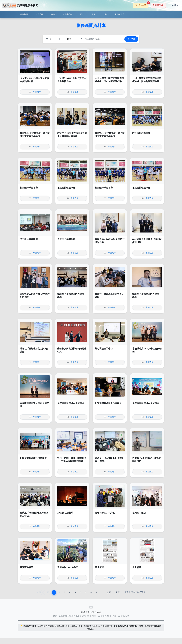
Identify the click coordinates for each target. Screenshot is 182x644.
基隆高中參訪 (27, 567)
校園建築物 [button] (68, 14)
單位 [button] (82, 14)
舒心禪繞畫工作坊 (104, 349)
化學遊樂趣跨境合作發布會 (71, 403)
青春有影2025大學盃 (105, 513)
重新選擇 (158, 5)
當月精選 (99, 567)
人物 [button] (105, 14)
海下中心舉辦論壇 (29, 239)
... (102, 592)
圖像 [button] (94, 14)
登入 (175, 5)
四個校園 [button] (24, 14)
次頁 (109, 592)
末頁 (117, 592)
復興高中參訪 (139, 513)
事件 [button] (53, 14)
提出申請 (142, 5)
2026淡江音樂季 (65, 513)
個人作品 (120, 14)
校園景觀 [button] (40, 14)
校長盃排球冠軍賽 (141, 133)
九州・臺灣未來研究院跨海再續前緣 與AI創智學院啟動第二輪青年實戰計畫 (109, 81)
